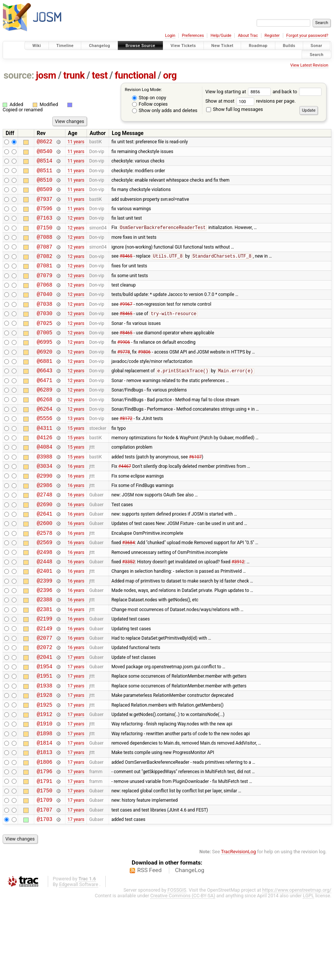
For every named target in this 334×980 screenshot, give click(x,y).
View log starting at (239, 92)
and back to (297, 92)
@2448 (45, 612)
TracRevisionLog (239, 933)
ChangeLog (190, 951)
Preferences (193, 36)
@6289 (45, 420)
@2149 (45, 687)
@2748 (45, 537)
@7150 (45, 239)
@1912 (45, 783)
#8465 (126, 271)
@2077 (45, 697)
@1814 (45, 815)
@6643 (45, 398)
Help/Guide (221, 36)
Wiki (37, 46)
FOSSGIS (177, 971)
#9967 (126, 324)
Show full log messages (235, 109)
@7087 (45, 260)
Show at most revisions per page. (250, 101)
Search (317, 54)
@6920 (45, 377)
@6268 (45, 431)
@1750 (45, 868)
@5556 (45, 452)
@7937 (45, 207)
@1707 (45, 890)
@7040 (45, 313)
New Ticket (222, 46)
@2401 (45, 623)
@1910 (45, 793)
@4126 (45, 473)
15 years (76, 463)
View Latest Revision (309, 65)
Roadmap (258, 46)
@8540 (45, 153)
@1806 (45, 836)
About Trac (248, 36)
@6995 (45, 366)
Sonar (317, 46)
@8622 (45, 142)
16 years (76, 505)
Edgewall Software (79, 966)
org (170, 75)
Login (170, 36)
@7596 (45, 217)
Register (272, 36)
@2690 (45, 548)
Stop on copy (149, 98)
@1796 (45, 847)
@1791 (45, 858)
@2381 (45, 665)
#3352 (129, 612)
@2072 (45, 708)
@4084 (45, 484)
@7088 (45, 249)
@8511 (45, 175)
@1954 (45, 729)
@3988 (45, 495)
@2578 (45, 580)
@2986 (45, 527)
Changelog (99, 46)
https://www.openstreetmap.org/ (297, 971)
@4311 (45, 463)
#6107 (195, 495)
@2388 (45, 655)
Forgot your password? (307, 36)
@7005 (45, 356)
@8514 (45, 164)
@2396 (45, 644)
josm (46, 75)
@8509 (45, 196)
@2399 (45, 633)
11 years (76, 143)
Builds (289, 46)
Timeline (65, 46)
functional (135, 75)
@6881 (45, 388)
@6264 (45, 441)
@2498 (45, 602)
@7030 (45, 335)
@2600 (45, 569)
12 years (76, 228)
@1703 (45, 900)
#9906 (124, 367)
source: (19, 75)
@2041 (45, 719)
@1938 (45, 751)
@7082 (45, 271)
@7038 (45, 324)
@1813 (45, 825)
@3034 (45, 505)
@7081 (45, 281)
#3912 (238, 612)
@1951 (45, 740)
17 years (76, 719)
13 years (76, 452)
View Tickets (183, 46)
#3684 (129, 591)
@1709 (45, 879)
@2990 (45, 516)
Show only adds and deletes (165, 110)
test (100, 75)
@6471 (45, 409)
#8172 (126, 452)
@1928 (45, 761)
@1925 (45, 772)
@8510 (45, 185)
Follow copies (150, 104)
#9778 (124, 377)
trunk (74, 75)
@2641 (45, 559)
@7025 (45, 345)
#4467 (125, 505)
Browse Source (140, 46)
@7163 (45, 228)
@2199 (45, 676)
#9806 (144, 377)
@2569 (45, 591)
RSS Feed (150, 951)
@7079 (45, 292)
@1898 (45, 804)
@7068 (45, 303)
